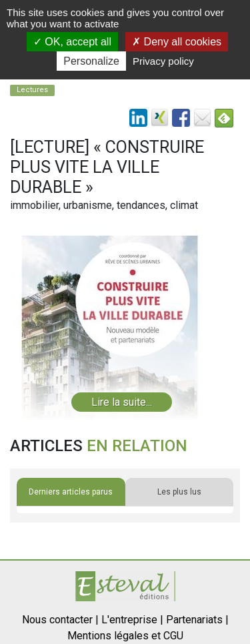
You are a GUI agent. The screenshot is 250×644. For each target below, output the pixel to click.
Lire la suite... (122, 402)
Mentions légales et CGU (125, 636)
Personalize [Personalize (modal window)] (91, 61)
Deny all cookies (177, 42)
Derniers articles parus (71, 492)
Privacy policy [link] (163, 61)
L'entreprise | (132, 620)
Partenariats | (197, 620)
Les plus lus (179, 492)
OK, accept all (72, 42)
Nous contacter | (60, 620)
